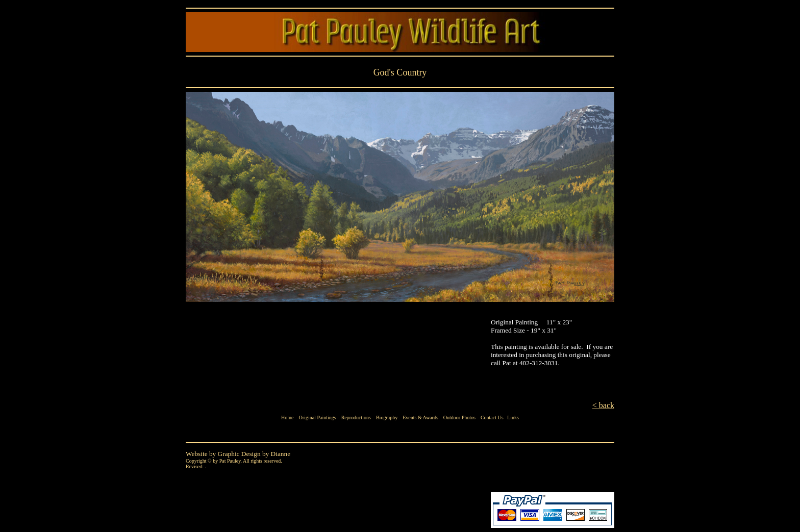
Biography (387, 417)
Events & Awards (420, 417)
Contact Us (492, 417)
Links (513, 417)
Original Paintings (318, 417)
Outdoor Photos (459, 417)
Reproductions (356, 417)
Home (287, 417)
